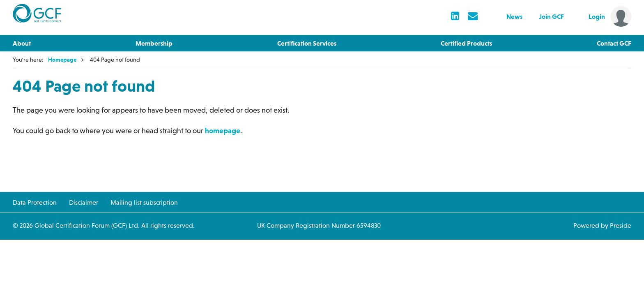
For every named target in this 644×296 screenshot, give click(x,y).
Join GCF (551, 16)
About (22, 43)
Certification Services (307, 43)
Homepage (62, 60)
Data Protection (35, 202)
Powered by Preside (602, 225)
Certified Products (466, 43)
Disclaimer (84, 202)
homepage (223, 131)
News (514, 16)
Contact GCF (614, 43)
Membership (154, 43)
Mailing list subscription (144, 202)
